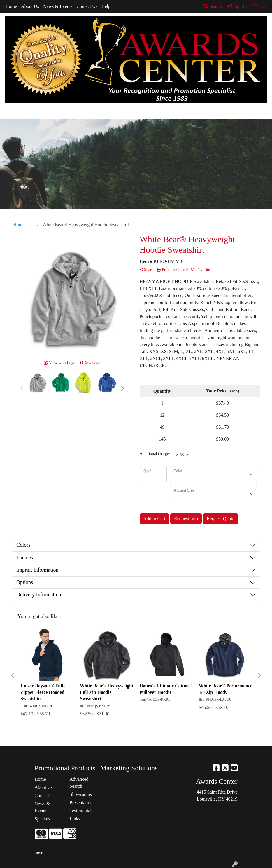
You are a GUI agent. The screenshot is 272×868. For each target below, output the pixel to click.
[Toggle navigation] (9, 113)
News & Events (58, 6)
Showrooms (81, 794)
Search (213, 6)
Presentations (82, 802)
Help (106, 6)
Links (75, 819)
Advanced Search (79, 783)
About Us (30, 6)
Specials (42, 819)
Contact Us (87, 6)
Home (11, 6)
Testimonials (82, 811)
